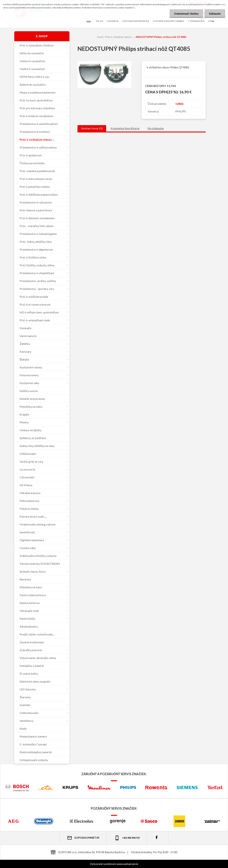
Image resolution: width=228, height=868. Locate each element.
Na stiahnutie (156, 128)
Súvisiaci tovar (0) (92, 128)
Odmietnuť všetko (186, 13)
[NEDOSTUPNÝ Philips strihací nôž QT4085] (104, 63)
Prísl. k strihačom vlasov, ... (119, 37)
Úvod (100, 37)
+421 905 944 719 (127, 838)
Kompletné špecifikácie (125, 128)
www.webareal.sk (127, 864)
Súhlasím (215, 13)
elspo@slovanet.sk (83, 838)
